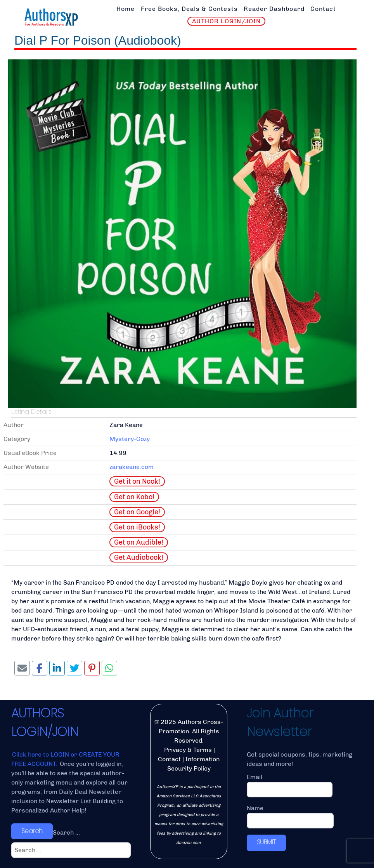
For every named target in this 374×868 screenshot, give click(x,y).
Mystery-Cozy (130, 439)
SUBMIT (266, 842)
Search (32, 831)
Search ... (66, 832)
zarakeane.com (132, 467)
